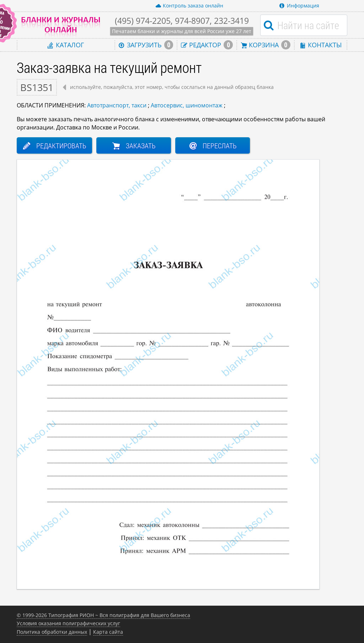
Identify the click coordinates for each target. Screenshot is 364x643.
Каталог (66, 45)
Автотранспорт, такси (117, 105)
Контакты (321, 45)
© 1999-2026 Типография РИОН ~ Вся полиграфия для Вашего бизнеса (103, 615)
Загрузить (146, 45)
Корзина (266, 45)
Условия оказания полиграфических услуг (68, 623)
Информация (299, 6)
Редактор (207, 45)
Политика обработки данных (52, 632)
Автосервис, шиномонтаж (187, 105)
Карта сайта (108, 632)
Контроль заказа (189, 6)
